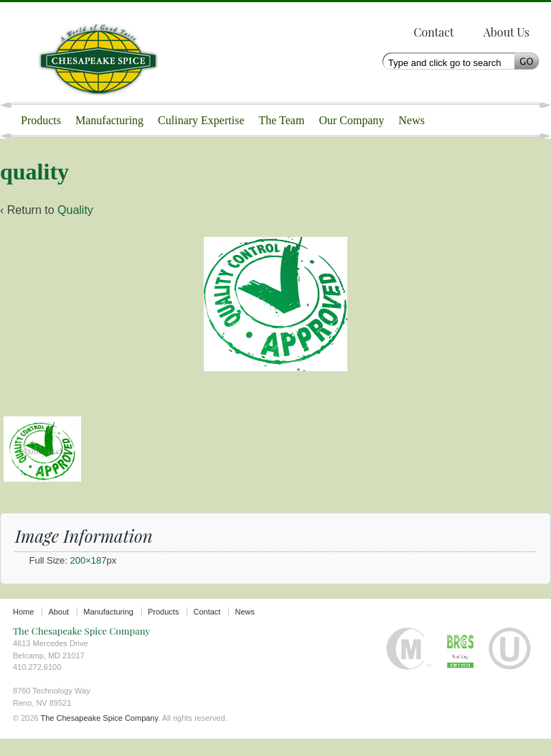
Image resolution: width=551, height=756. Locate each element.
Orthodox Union (510, 666)
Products (41, 120)
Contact (433, 32)
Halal (409, 666)
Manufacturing (109, 120)
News (412, 120)
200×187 (89, 578)
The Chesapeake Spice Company (106, 52)
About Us (507, 32)
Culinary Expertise (201, 120)
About (58, 629)
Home (23, 629)
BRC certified (460, 666)
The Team (282, 120)
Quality (75, 227)
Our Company (351, 120)
